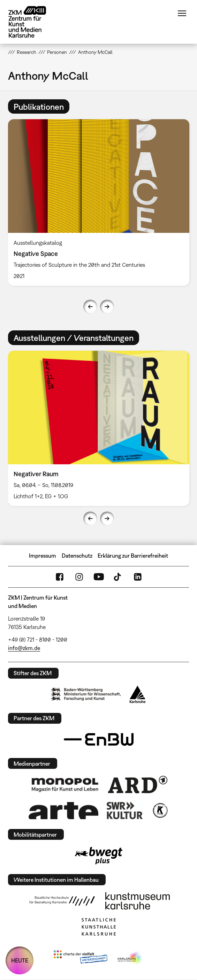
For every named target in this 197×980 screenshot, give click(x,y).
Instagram (79, 577)
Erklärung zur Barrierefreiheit (133, 556)
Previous (90, 307)
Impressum (43, 556)
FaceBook (60, 577)
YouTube (99, 577)
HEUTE (20, 960)
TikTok (118, 577)
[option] (99, 202)
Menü (182, 13)
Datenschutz (77, 556)
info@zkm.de (24, 648)
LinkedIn (138, 577)
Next (107, 307)
